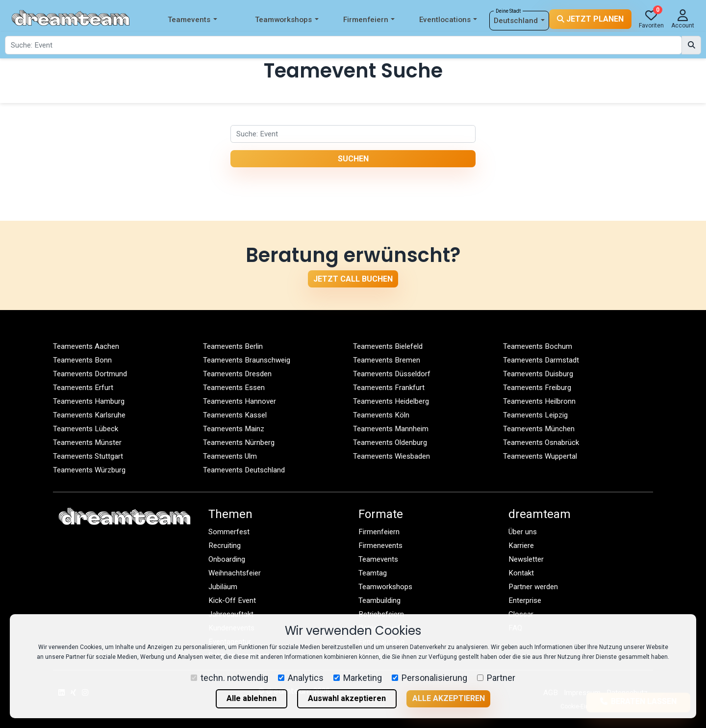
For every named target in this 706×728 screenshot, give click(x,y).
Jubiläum (223, 587)
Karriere (521, 546)
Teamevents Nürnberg (239, 442)
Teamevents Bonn (82, 360)
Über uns (523, 532)
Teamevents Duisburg (538, 374)
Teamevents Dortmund (90, 374)
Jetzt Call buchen (353, 279)
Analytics (301, 678)
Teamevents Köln (381, 415)
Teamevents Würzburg (89, 470)
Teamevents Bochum (538, 346)
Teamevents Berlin (233, 346)
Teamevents (192, 20)
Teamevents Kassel (235, 415)
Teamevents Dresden (237, 374)
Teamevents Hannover (240, 401)
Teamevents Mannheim (391, 429)
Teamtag (373, 573)
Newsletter (526, 559)
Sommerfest (229, 532)
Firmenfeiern (369, 20)
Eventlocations (448, 20)
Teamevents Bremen (387, 360)
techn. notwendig (229, 678)
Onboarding (227, 559)
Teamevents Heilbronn (539, 401)
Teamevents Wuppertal (540, 456)
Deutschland (519, 21)
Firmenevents (380, 546)
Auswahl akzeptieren (347, 698)
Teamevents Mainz (234, 429)
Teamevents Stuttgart (88, 456)
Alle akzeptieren (449, 698)
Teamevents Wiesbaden (391, 456)
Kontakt (521, 573)
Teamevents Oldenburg (390, 442)
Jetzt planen (590, 19)
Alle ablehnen (252, 698)
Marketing (358, 678)
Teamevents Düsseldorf (392, 374)
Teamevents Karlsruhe (89, 415)
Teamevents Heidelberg (391, 401)
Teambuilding (379, 600)
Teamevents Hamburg (89, 401)
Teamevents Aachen (86, 346)
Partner (496, 678)
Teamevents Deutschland (244, 470)
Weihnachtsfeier (235, 573)
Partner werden (533, 587)
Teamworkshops (287, 20)
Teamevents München (539, 429)
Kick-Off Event (232, 600)
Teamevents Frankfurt (389, 388)
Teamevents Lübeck (86, 429)
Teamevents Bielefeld (388, 346)
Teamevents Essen (234, 388)
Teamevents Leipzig (535, 415)
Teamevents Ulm (230, 456)
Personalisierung (429, 678)
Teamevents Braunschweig (247, 360)
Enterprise (525, 600)
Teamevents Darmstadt (541, 360)
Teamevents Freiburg (537, 388)
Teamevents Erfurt (83, 388)
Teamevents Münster (87, 442)
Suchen (353, 159)
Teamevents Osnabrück (541, 442)
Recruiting (225, 546)
